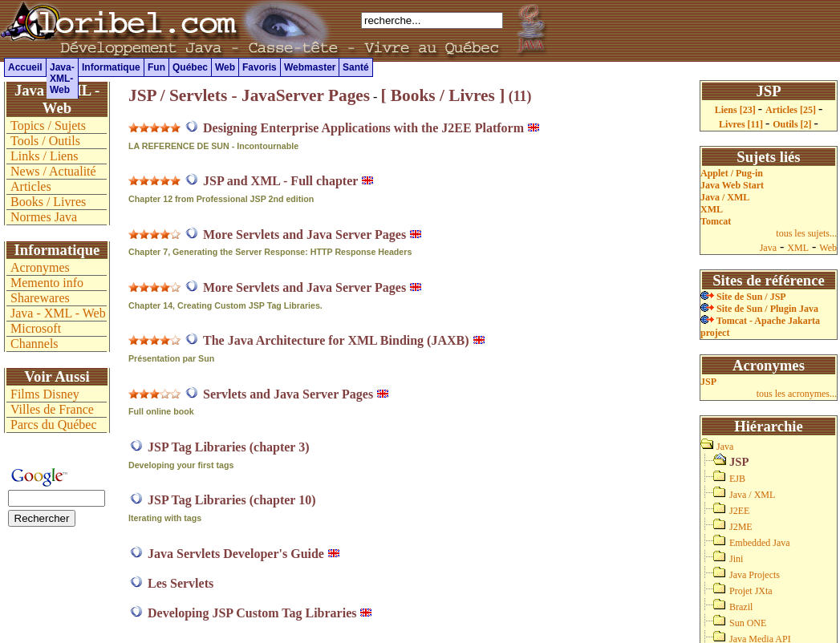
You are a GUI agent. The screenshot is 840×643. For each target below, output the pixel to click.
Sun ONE (748, 623)
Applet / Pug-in (732, 173)
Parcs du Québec (54, 425)
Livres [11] (742, 124)
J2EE (739, 511)
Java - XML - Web (58, 313)
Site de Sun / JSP (743, 297)
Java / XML (725, 197)
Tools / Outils (45, 141)
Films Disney (45, 394)
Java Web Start (732, 185)
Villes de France (52, 409)
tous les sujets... (806, 233)
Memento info (47, 283)
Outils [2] (793, 124)
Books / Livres (48, 202)
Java (768, 248)
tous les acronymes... (797, 394)
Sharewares (40, 298)
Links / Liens (44, 156)
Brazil (741, 607)
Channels (34, 344)
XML (712, 209)
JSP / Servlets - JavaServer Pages (249, 95)
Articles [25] (792, 110)
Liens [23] (737, 110)
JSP (708, 382)
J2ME (741, 527)
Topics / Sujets (48, 125)
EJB (737, 479)
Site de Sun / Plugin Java (759, 309)
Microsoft (36, 328)
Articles (31, 186)
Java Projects (755, 575)
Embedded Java (760, 543)
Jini (736, 559)
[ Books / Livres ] (442, 95)
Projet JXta (751, 591)
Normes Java (44, 217)
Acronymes (40, 267)
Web (828, 248)
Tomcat (716, 221)
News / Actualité (53, 171)
